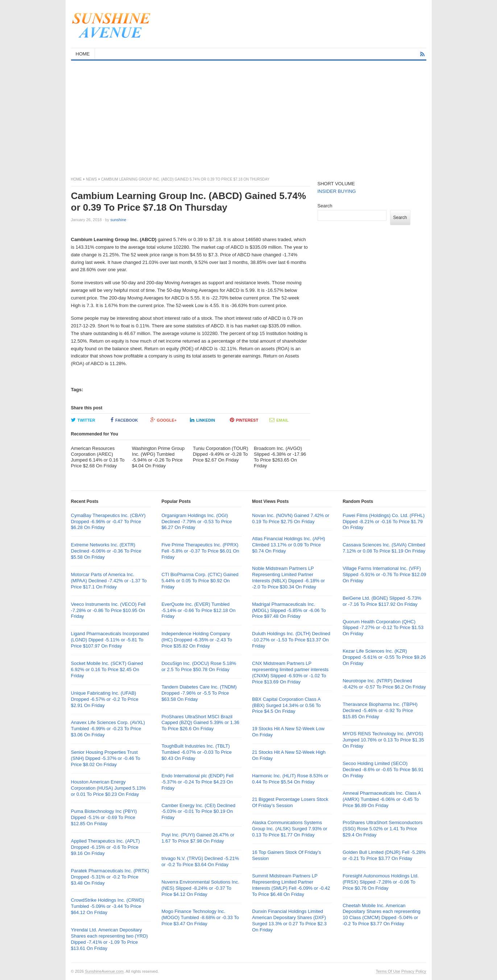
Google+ (164, 420)
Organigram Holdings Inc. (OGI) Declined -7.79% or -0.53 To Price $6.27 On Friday (196, 522)
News (91, 179)
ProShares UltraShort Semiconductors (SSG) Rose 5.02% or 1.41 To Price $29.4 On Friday (382, 829)
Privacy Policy (414, 971)
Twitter (83, 420)
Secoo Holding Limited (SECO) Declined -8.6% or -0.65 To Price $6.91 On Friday (383, 770)
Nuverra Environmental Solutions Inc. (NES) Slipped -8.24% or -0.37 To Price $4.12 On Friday (200, 888)
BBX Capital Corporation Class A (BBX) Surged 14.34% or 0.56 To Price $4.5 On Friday (286, 705)
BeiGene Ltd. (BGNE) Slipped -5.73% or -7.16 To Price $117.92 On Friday (382, 601)
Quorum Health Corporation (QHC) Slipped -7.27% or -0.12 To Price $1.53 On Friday (383, 628)
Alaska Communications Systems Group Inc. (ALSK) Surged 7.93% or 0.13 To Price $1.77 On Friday (289, 829)
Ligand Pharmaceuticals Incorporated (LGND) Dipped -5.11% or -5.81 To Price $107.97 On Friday (110, 640)
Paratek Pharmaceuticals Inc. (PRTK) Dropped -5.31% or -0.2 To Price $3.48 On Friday (110, 877)
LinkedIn (202, 420)
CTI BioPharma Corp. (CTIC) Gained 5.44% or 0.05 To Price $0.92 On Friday (200, 581)
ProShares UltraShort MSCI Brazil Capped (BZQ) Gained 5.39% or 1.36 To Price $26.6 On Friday (200, 723)
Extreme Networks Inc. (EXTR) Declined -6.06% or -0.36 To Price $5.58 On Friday (106, 551)
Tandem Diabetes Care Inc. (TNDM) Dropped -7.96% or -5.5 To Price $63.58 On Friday (199, 693)
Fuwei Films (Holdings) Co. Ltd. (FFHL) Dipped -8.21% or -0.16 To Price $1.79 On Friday (384, 522)
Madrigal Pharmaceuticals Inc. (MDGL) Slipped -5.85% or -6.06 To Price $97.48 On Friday (289, 610)
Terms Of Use (388, 971)
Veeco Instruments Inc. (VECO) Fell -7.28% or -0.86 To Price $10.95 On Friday (108, 610)
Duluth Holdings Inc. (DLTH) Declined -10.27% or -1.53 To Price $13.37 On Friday (291, 640)
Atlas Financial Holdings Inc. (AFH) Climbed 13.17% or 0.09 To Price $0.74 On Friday (289, 545)
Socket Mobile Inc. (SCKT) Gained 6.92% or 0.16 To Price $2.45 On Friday (107, 669)
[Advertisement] (249, 115)
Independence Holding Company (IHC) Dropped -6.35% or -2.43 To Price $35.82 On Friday (197, 640)
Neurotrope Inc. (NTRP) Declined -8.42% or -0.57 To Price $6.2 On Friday (384, 684)
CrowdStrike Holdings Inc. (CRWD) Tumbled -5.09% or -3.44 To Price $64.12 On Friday (108, 906)
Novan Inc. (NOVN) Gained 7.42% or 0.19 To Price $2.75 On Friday (291, 518)
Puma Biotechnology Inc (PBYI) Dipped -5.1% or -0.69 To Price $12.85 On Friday (104, 817)
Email (279, 420)
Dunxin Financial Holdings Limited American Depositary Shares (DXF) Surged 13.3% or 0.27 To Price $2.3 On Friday (289, 921)
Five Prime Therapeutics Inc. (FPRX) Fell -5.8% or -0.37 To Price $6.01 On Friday (200, 551)
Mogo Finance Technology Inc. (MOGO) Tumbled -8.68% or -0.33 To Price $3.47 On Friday (200, 917)
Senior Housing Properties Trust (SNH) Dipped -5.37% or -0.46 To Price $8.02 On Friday (106, 758)
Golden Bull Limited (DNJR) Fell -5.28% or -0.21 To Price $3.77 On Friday (384, 855)
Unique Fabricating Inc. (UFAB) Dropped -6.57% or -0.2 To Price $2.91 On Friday (105, 699)
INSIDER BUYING (337, 191)
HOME (83, 54)
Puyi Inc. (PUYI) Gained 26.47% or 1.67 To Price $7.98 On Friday (198, 838)
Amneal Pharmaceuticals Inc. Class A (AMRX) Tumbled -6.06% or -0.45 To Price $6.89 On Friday (382, 799)
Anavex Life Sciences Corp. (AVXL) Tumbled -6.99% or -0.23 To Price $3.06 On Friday (108, 729)
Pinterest (244, 420)
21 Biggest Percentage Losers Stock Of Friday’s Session (290, 802)
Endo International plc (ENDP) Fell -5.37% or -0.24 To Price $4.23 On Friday (197, 782)
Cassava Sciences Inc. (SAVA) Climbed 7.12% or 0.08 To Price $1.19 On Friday (384, 548)
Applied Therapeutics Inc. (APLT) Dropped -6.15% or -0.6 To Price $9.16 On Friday (105, 847)
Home (76, 179)
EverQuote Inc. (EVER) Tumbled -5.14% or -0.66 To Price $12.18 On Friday (198, 610)
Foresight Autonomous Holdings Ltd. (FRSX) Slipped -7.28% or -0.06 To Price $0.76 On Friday (381, 882)
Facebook (124, 420)
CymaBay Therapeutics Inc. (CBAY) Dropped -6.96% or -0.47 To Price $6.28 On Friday (108, 522)
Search (325, 206)
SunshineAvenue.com (104, 971)
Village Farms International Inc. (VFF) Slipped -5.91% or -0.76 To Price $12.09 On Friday (384, 574)
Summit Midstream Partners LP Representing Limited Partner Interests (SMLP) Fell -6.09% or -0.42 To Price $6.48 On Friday (291, 885)
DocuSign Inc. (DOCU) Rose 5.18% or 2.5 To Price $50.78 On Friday (199, 666)
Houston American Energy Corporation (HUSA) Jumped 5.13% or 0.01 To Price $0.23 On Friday (109, 788)
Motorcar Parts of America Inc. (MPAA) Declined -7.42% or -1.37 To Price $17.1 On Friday (109, 581)
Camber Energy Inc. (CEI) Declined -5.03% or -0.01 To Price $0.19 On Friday (198, 812)
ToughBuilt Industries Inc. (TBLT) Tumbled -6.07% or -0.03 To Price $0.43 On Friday (196, 752)
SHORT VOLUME (336, 184)
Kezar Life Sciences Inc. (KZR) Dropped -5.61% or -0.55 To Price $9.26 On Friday (384, 657)
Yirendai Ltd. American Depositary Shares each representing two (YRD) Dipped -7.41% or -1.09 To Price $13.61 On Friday (109, 939)
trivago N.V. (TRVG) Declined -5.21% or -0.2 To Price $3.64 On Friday (200, 861)
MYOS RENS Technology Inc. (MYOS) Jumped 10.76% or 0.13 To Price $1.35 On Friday (383, 740)
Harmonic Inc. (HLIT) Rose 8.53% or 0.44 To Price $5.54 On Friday (290, 779)
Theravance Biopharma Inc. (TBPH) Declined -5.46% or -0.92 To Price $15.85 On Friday (380, 710)
